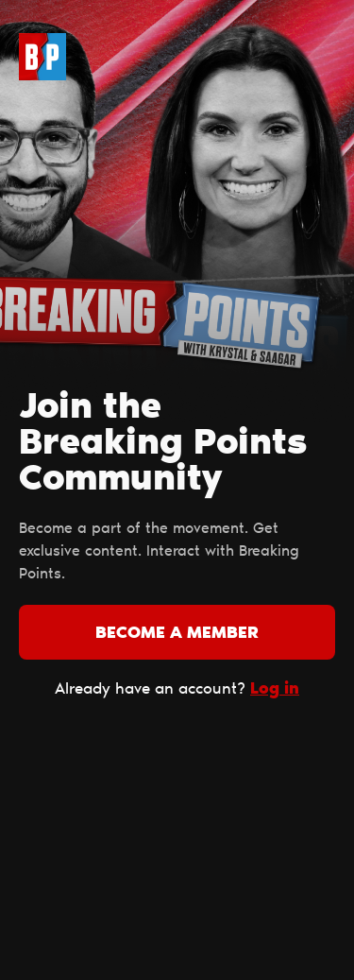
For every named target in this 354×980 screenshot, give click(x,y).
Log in (275, 689)
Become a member (177, 634)
